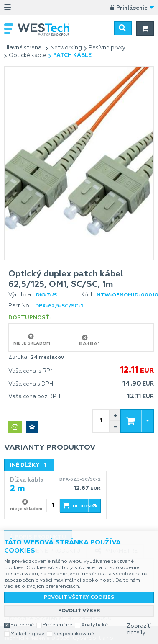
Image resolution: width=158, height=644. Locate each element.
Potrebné (22, 625)
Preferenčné (57, 625)
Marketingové (27, 634)
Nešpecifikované (74, 634)
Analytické (94, 625)
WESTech (48, 30)
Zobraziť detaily (139, 630)
